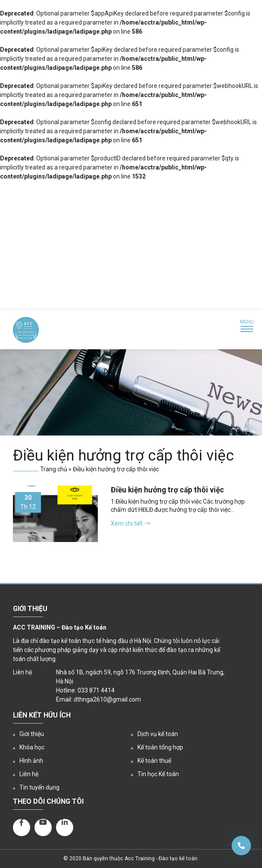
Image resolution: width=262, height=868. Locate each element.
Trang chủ (54, 469)
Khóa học (32, 747)
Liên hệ (29, 774)
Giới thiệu (32, 734)
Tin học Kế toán (158, 774)
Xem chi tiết (130, 523)
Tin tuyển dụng (39, 787)
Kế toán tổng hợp (160, 747)
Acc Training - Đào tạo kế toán (161, 859)
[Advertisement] (131, 246)
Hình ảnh (31, 761)
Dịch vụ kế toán (158, 734)
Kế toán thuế (154, 761)
